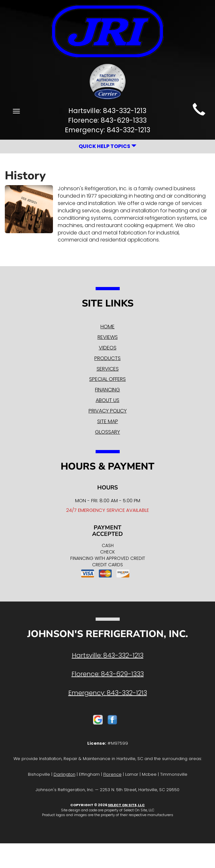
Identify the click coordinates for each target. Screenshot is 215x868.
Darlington (64, 774)
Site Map (108, 421)
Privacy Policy (108, 411)
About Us (107, 400)
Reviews (108, 337)
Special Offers (107, 379)
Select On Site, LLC (126, 805)
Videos (108, 348)
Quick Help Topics (107, 146)
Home (107, 327)
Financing (107, 390)
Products (107, 358)
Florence (112, 774)
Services (108, 369)
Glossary (107, 432)
